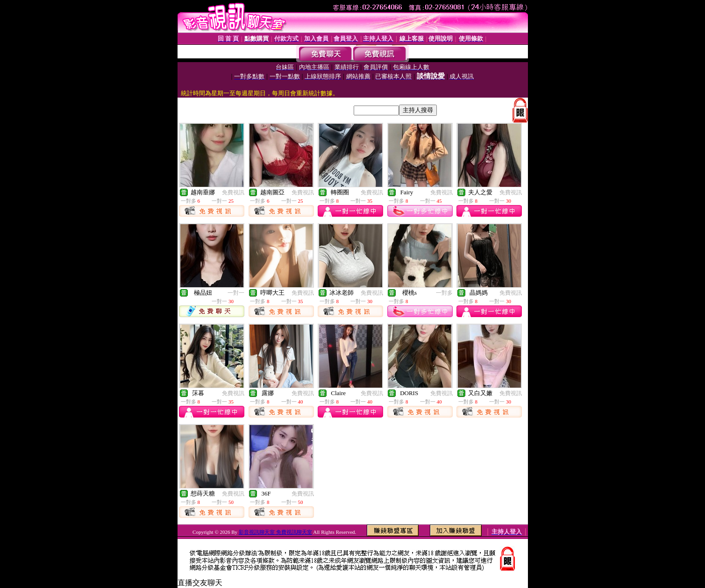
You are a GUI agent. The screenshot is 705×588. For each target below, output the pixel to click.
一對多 (444, 293)
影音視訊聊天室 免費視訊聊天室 (275, 532)
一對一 (236, 293)
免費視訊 (233, 192)
